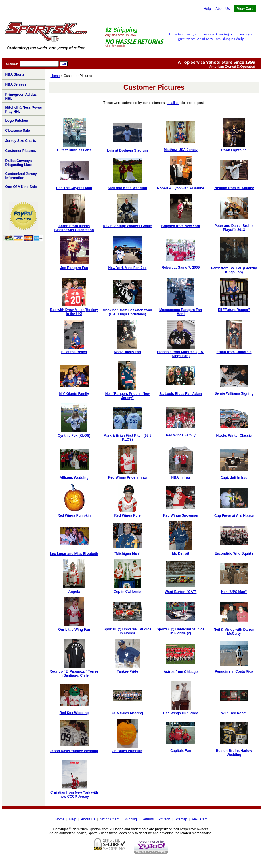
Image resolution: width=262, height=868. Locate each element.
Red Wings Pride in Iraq (128, 477)
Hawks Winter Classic (234, 436)
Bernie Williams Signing (234, 393)
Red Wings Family (180, 435)
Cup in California (127, 592)
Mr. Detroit (180, 553)
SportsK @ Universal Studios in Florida (127, 631)
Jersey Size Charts (21, 141)
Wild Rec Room (234, 713)
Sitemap (181, 819)
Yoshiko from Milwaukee (234, 188)
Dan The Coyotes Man (74, 188)
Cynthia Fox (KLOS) (74, 436)
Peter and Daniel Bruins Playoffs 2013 (234, 228)
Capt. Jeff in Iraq (234, 478)
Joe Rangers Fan (74, 268)
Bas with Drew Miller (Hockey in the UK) (74, 312)
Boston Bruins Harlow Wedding (234, 753)
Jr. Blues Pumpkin (127, 751)
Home (55, 76)
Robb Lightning (234, 150)
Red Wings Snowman (181, 515)
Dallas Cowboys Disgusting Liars (19, 163)
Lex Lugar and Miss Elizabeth (74, 554)
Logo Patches (17, 120)
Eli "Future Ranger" (234, 310)
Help (207, 9)
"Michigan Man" (128, 553)
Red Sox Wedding (74, 713)
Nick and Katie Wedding (127, 188)
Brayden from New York (181, 226)
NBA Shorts (15, 74)
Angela (74, 592)
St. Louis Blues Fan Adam (181, 394)
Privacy (164, 819)
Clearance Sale (18, 131)
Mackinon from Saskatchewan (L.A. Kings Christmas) (127, 312)
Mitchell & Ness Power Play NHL (24, 110)
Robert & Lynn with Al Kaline (181, 188)
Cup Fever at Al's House (234, 516)
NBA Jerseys (16, 84)
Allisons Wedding (74, 478)
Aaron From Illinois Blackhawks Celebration (74, 228)
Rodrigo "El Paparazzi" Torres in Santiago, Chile (74, 673)
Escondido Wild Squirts (234, 553)
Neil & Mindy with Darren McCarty (234, 632)
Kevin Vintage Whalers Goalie (127, 226)
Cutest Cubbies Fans (74, 150)
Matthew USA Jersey (181, 150)
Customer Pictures (21, 151)
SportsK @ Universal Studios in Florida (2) (181, 631)
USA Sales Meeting (127, 713)
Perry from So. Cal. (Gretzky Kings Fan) (234, 270)
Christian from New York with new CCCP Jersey (74, 794)
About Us (222, 9)
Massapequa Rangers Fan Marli (181, 312)
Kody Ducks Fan (127, 352)
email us (173, 103)
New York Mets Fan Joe (128, 268)
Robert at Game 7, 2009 (181, 268)
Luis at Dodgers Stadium (127, 150)
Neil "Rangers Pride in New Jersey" (127, 396)
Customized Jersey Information (21, 176)
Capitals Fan (180, 751)
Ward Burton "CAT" (181, 592)
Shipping (130, 819)
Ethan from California (234, 352)
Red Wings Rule (127, 515)
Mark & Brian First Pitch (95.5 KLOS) (128, 438)
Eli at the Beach (74, 352)
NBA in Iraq (181, 477)
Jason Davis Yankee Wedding (74, 751)
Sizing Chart (109, 819)
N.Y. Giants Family (74, 394)
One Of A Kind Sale (21, 187)
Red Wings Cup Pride (181, 713)
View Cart (245, 9)
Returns (148, 819)
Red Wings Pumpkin (74, 515)
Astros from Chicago (181, 672)
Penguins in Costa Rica (234, 671)
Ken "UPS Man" (234, 592)
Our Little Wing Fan (74, 630)
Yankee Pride (128, 671)
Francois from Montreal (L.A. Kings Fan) (180, 354)
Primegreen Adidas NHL (21, 97)
